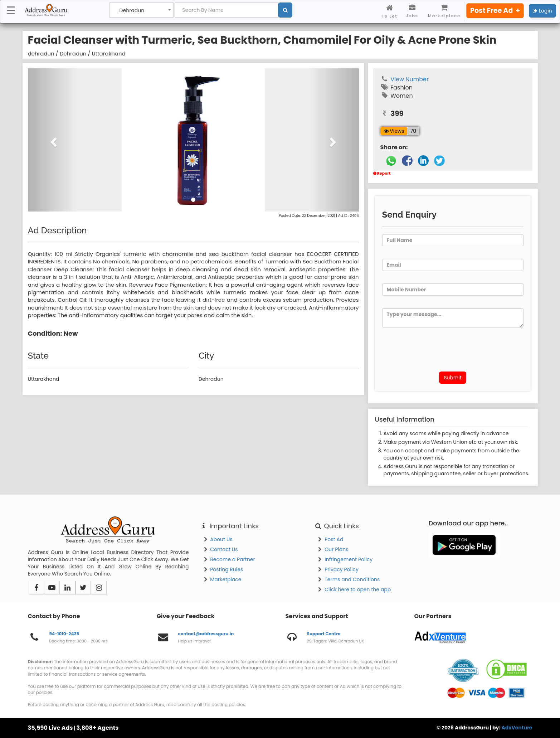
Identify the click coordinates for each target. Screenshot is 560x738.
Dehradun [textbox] (132, 11)
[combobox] (141, 10)
